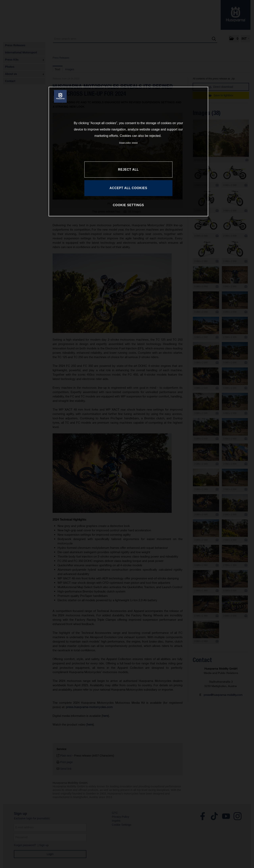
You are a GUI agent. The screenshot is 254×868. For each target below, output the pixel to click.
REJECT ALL (128, 170)
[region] (128, 152)
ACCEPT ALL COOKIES (128, 188)
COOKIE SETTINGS (128, 205)
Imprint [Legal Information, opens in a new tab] (135, 143)
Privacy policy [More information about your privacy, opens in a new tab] (125, 143)
